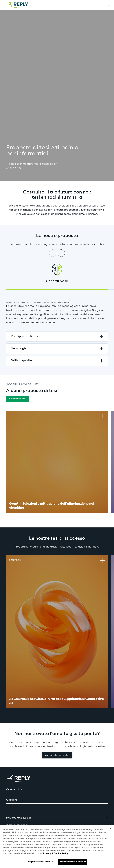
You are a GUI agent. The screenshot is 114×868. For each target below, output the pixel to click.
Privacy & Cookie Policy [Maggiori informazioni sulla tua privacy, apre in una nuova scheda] (56, 854)
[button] (17, 399)
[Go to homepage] (21, 5)
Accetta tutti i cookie (73, 862)
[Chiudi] (111, 828)
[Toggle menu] (109, 5)
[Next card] (61, 253)
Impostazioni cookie (41, 862)
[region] (57, 847)
